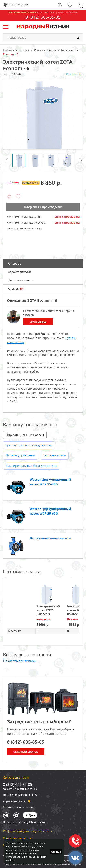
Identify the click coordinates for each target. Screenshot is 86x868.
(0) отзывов (73, 74)
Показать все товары (20, 661)
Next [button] (81, 162)
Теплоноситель (55, 455)
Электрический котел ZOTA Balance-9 (48, 610)
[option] (43, 114)
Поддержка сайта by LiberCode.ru (24, 822)
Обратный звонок (26, 752)
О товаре (15, 263)
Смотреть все (38, 322)
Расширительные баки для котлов (31, 466)
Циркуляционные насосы (25, 435)
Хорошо (56, 852)
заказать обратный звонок (20, 789)
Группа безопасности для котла (29, 445)
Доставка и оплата (21, 280)
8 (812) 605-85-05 (43, 17)
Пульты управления (21, 455)
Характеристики (20, 272)
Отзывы (16, 288)
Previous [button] (7, 162)
